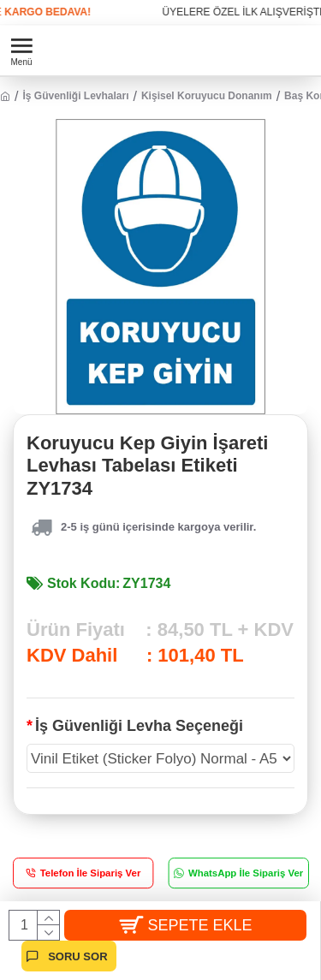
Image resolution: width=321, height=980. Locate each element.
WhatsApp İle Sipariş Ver (245, 873)
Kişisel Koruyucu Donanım (207, 96)
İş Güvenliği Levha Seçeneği (139, 726)
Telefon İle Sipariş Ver (91, 873)
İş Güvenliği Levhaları (75, 96)
